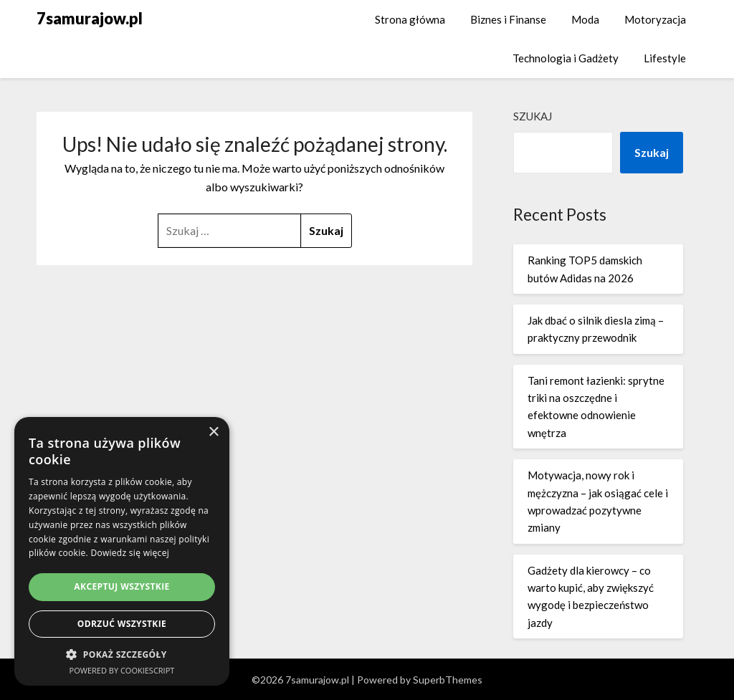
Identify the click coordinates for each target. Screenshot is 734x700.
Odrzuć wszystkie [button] (122, 624)
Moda (585, 19)
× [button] (213, 432)
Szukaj (533, 116)
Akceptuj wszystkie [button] (121, 586)
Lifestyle (665, 58)
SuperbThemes (448, 680)
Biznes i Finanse (508, 19)
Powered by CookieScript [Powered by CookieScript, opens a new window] (122, 670)
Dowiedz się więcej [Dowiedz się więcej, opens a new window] (130, 553)
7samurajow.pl (90, 18)
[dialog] (122, 551)
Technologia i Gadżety (566, 58)
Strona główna (410, 19)
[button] (122, 655)
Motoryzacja (655, 19)
